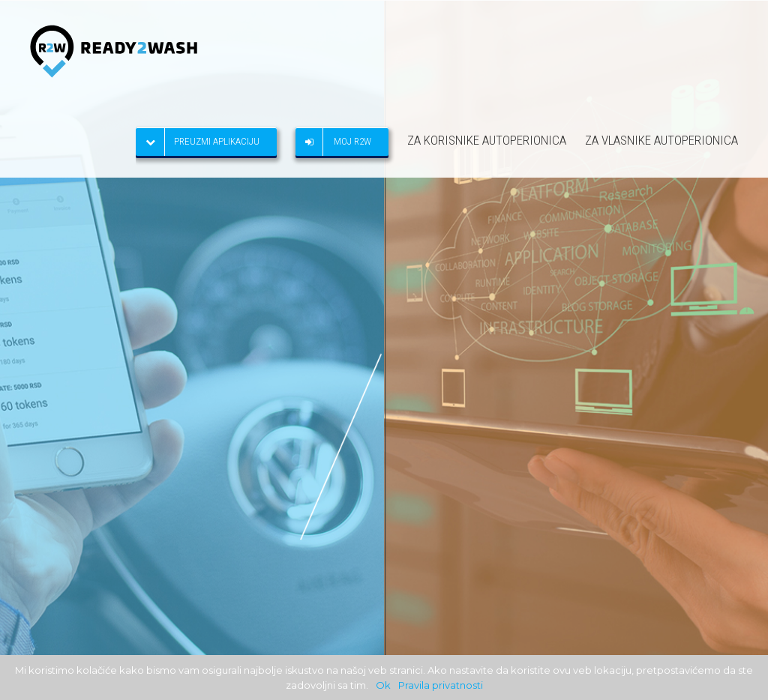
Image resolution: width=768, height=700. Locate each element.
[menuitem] (216, 140)
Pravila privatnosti (441, 685)
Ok (383, 685)
